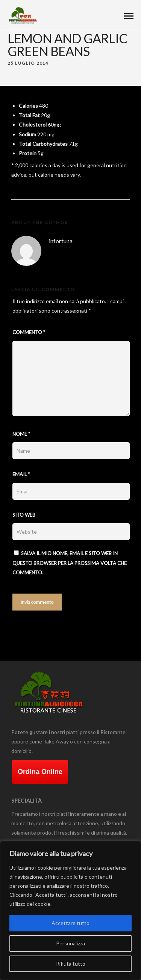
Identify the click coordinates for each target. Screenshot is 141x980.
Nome (21, 434)
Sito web (24, 515)
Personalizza (70, 943)
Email (21, 474)
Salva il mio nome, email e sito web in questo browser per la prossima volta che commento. (70, 563)
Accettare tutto (70, 923)
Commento (29, 332)
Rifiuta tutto (71, 964)
